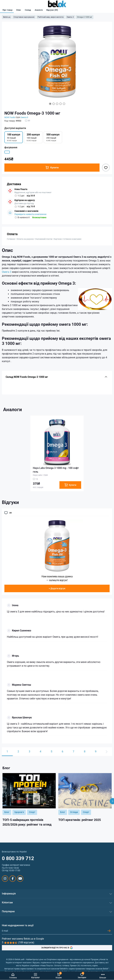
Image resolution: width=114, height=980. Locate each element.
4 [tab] (61, 104)
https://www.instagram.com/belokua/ (5, 879)
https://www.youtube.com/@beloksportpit (20, 879)
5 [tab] (64, 104)
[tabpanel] (57, 63)
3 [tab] (57, 104)
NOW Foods (10, 117)
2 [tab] (54, 104)
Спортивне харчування (24, 17)
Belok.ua (7, 17)
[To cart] (70, 485)
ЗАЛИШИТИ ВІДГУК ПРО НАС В (57, 948)
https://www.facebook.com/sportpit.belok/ (13, 879)
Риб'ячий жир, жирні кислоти (51, 17)
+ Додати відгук (57, 588)
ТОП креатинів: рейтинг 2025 (80, 820)
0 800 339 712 (18, 858)
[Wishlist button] (106, 168)
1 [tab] (50, 104)
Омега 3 (70, 17)
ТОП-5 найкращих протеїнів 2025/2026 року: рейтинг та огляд (27, 822)
